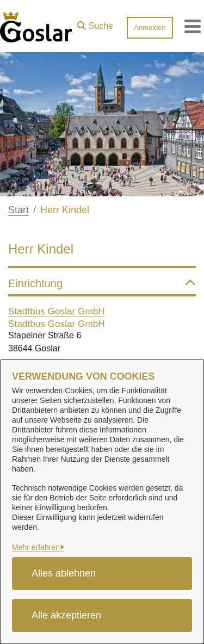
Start (18, 210)
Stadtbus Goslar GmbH (57, 311)
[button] (95, 23)
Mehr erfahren (36, 547)
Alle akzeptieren (66, 615)
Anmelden (150, 27)
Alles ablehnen (64, 573)
